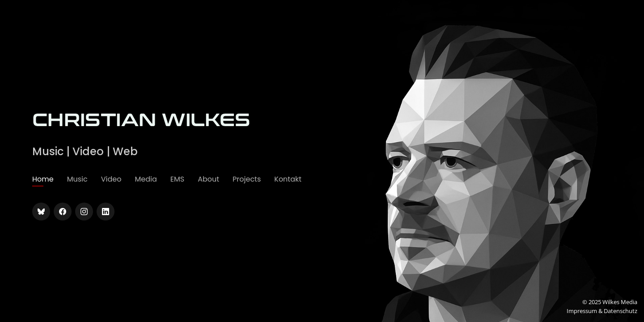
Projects (247, 179)
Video (111, 179)
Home (43, 179)
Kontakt (288, 179)
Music (77, 179)
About (208, 179)
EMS (177, 179)
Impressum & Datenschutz (602, 311)
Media (146, 179)
